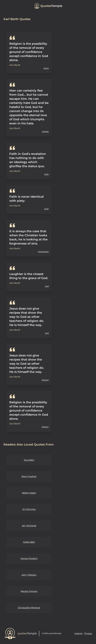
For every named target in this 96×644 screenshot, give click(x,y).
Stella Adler (29, 542)
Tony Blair (29, 460)
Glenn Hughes (29, 476)
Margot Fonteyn (29, 591)
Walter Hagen (29, 493)
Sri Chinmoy (29, 509)
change (45, 131)
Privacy (88, 633)
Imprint (79, 633)
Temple (51, 6)
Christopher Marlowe (29, 608)
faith (46, 174)
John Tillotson (29, 575)
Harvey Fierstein (29, 558)
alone (46, 68)
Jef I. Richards (29, 526)
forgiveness (43, 252)
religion (45, 380)
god (47, 286)
